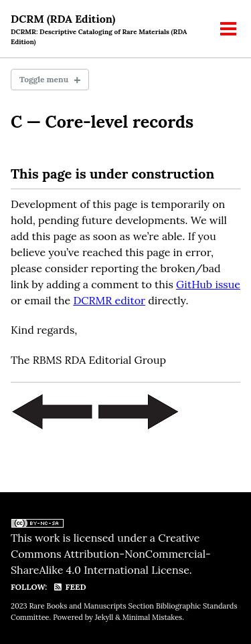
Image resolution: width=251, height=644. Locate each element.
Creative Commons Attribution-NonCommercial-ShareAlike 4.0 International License (111, 554)
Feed (69, 587)
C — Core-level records (102, 122)
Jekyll (104, 617)
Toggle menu (44, 79)
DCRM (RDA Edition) (108, 29)
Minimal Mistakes (152, 617)
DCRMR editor (109, 300)
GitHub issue (208, 284)
